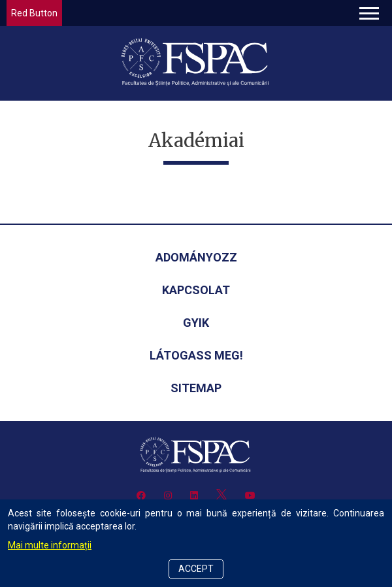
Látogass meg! (196, 355)
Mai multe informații (50, 545)
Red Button (34, 13)
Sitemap (196, 388)
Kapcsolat (196, 290)
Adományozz (196, 257)
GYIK (196, 323)
